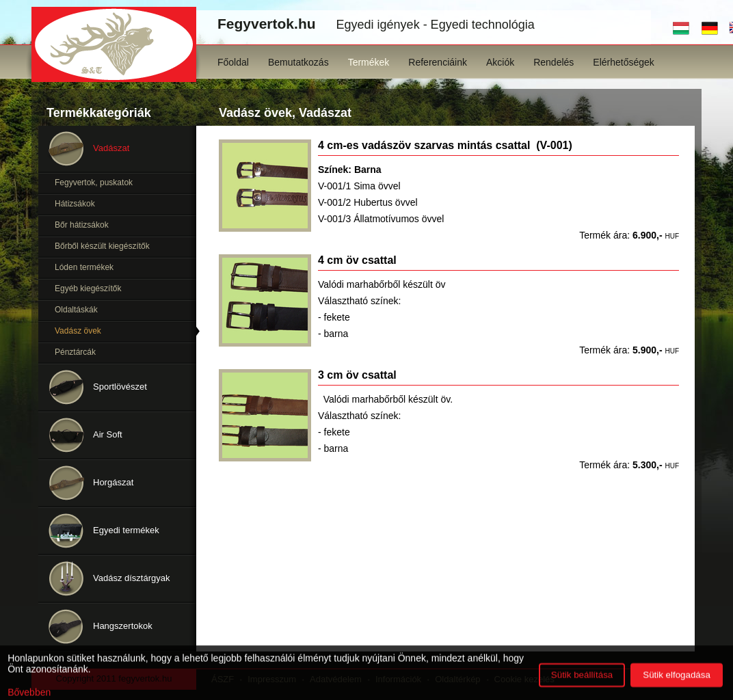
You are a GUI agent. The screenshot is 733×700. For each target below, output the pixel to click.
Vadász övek (78, 331)
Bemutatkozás (298, 62)
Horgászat (113, 482)
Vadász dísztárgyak (131, 578)
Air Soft (108, 434)
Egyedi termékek (126, 530)
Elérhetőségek (624, 62)
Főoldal (233, 62)
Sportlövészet (120, 387)
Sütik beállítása (582, 683)
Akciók (500, 62)
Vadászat (111, 148)
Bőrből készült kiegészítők (102, 246)
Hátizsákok (75, 204)
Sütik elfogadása (677, 683)
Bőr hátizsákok (82, 225)
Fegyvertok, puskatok (94, 183)
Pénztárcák (75, 352)
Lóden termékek (84, 267)
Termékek (369, 62)
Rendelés (554, 62)
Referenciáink (438, 62)
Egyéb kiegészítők (88, 288)
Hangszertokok (123, 626)
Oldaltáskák (76, 310)
